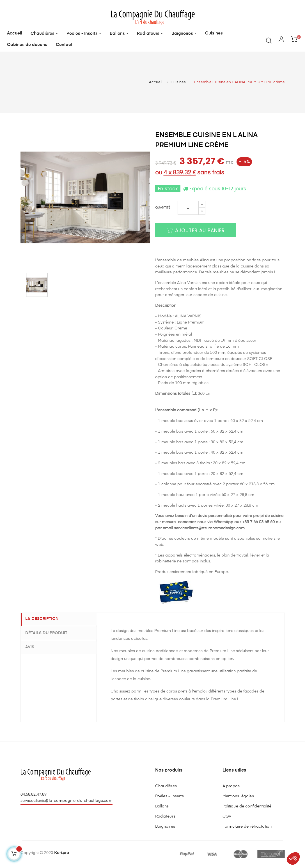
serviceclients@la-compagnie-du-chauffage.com (66, 801)
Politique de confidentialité (247, 806)
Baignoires (165, 827)
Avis (34, 647)
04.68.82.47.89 (34, 795)
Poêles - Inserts (169, 796)
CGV (227, 816)
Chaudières (166, 786)
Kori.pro (62, 853)
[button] (293, 858)
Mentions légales (238, 796)
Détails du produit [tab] (50, 633)
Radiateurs (165, 816)
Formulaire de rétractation (247, 827)
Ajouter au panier (196, 230)
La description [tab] (46, 619)
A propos (231, 786)
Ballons (162, 806)
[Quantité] (188, 208)
